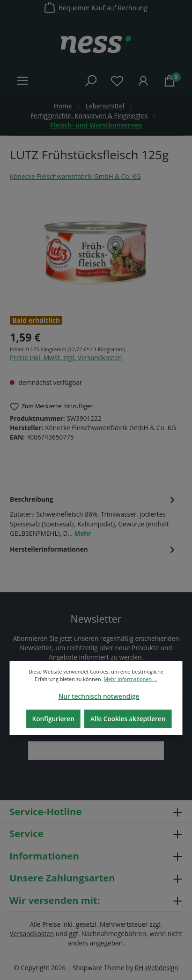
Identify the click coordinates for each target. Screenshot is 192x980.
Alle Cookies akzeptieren (128, 719)
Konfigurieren (53, 719)
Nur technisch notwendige (99, 696)
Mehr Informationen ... (130, 679)
